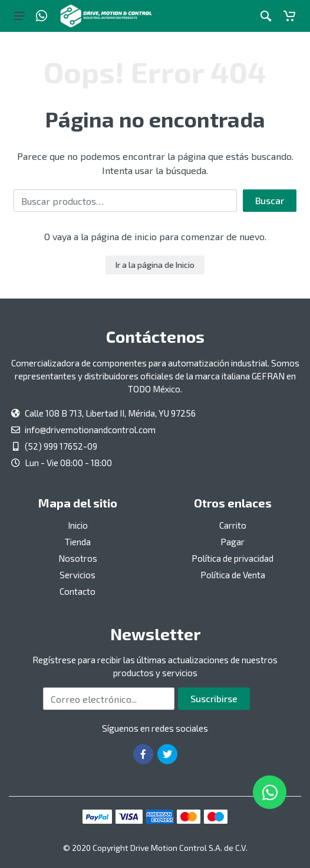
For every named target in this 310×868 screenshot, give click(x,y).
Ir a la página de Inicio (155, 265)
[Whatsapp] (42, 16)
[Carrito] (289, 16)
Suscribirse (214, 698)
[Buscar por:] (125, 201)
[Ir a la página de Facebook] (143, 754)
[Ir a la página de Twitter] (167, 754)
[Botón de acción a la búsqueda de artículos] (266, 16)
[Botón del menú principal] (19, 16)
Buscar (270, 200)
